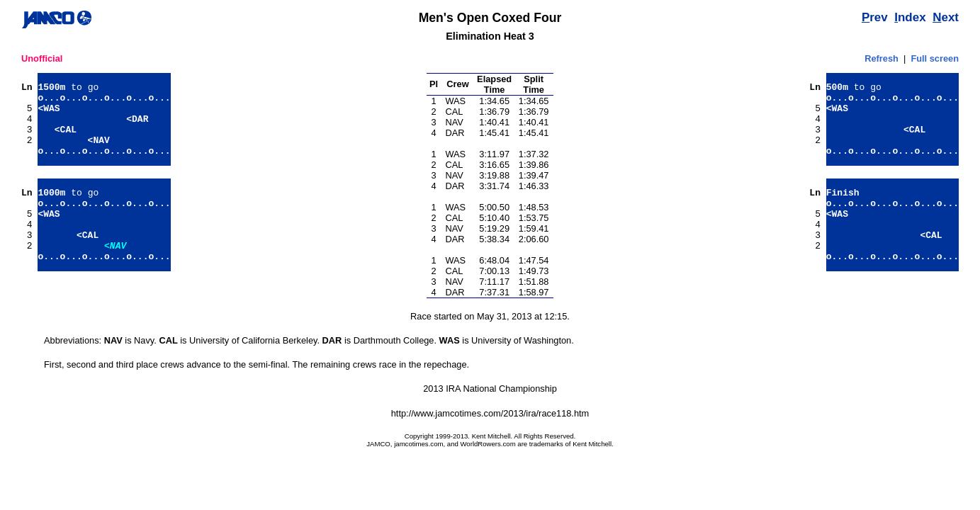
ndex (910, 17)
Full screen (935, 58)
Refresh (882, 58)
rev (875, 17)
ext (946, 17)
